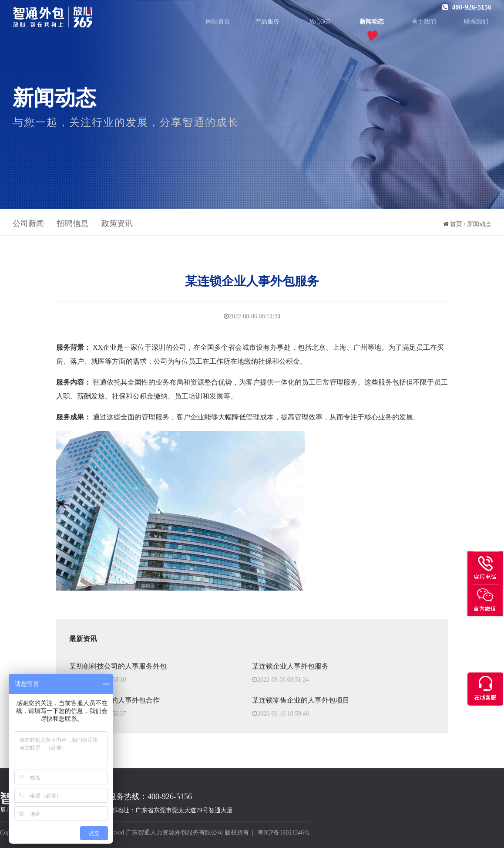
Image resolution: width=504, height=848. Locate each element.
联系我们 (476, 22)
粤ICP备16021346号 (284, 833)
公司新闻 (28, 223)
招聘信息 (73, 223)
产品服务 (267, 22)
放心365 (320, 22)
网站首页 (218, 22)
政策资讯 (117, 223)
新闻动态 (372, 22)
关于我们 (424, 22)
